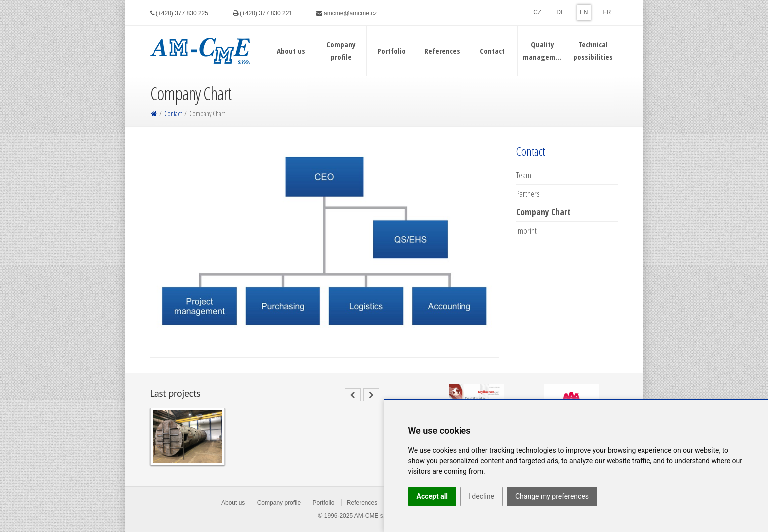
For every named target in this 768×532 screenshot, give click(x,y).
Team (524, 175)
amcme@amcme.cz (350, 13)
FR (607, 12)
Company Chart (543, 212)
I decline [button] (481, 496)
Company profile (279, 503)
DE (560, 12)
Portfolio (323, 503)
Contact (173, 113)
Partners (528, 194)
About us (233, 503)
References (362, 503)
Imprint (527, 231)
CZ (537, 12)
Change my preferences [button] (552, 496)
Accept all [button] (432, 496)
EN (584, 12)
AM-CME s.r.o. (374, 516)
